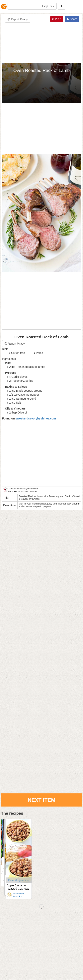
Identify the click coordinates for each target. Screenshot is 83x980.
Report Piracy (18, 19)
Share (72, 19)
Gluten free (18, 353)
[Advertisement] (41, 44)
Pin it (57, 19)
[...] (24, 6)
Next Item (42, 800)
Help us (48, 6)
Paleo (40, 353)
